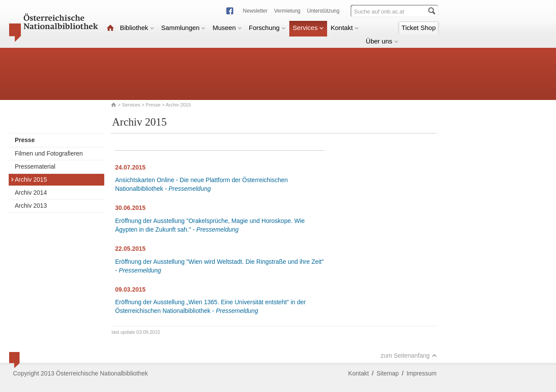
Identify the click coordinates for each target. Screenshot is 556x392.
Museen (227, 28)
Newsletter (255, 11)
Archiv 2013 (31, 206)
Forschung (267, 28)
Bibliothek (137, 28)
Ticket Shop (419, 28)
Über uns (382, 41)
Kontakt (345, 28)
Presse (153, 105)
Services (308, 28)
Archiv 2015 (29, 179)
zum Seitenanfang (409, 355)
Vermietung (287, 11)
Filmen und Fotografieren (49, 153)
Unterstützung (323, 11)
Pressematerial (35, 166)
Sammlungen (183, 28)
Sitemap (388, 373)
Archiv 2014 (31, 193)
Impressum (422, 373)
